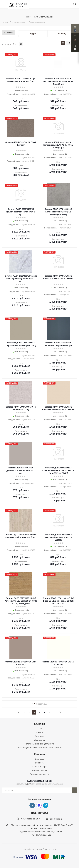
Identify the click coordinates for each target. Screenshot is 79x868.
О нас (40, 729)
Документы (39, 740)
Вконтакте (32, 805)
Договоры (39, 763)
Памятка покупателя (39, 774)
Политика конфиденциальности (39, 744)
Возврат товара (39, 770)
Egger (33, 34)
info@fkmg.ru (56, 819)
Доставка (39, 759)
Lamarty (62, 34)
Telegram (46, 805)
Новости (39, 732)
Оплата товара (40, 767)
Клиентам (39, 754)
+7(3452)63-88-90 (30, 819)
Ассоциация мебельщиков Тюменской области (39, 748)
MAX (39, 805)
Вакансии (39, 736)
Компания (39, 724)
